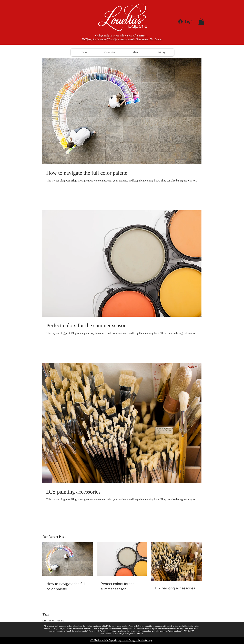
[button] (201, 22)
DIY (44, 621)
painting (60, 621)
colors (52, 621)
